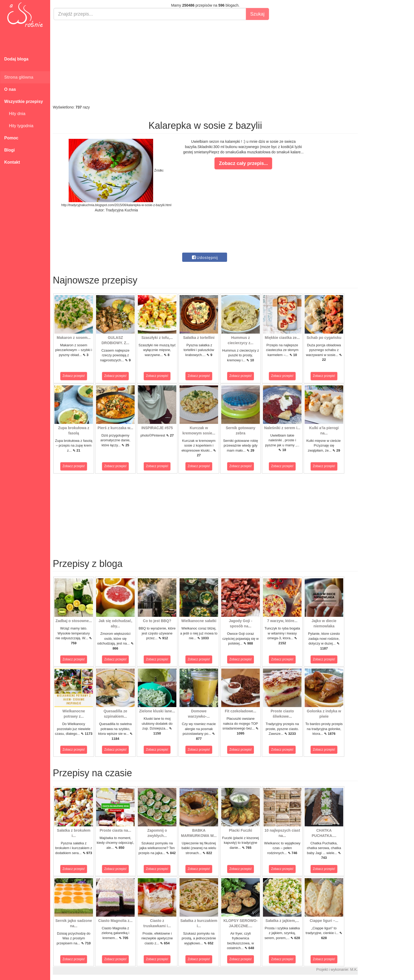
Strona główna (19, 77)
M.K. (354, 969)
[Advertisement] (205, 62)
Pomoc (11, 138)
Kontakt (12, 162)
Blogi (10, 150)
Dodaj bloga (16, 59)
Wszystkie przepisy (24, 101)
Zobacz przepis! (74, 376)
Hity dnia (15, 114)
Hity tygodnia (19, 126)
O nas (10, 89)
